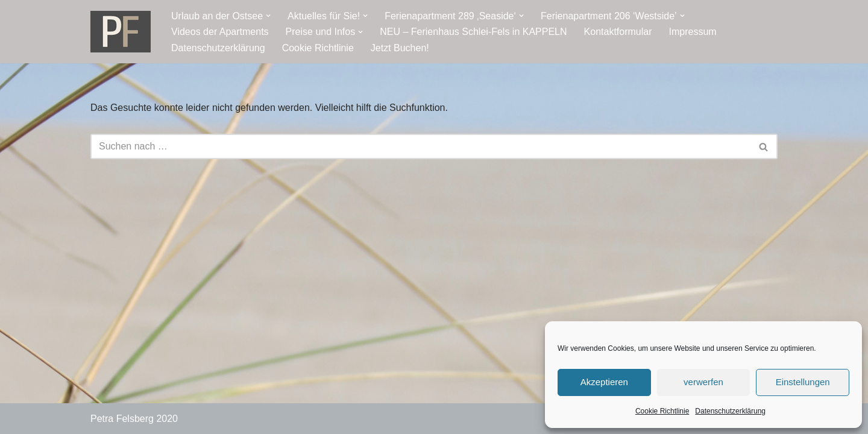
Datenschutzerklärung (730, 411)
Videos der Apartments (220, 32)
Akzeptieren (604, 382)
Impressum (693, 32)
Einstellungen (803, 382)
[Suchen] (420, 146)
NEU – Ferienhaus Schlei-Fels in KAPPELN (473, 32)
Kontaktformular (618, 32)
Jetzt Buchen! (400, 48)
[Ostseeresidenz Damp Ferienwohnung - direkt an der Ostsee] (121, 32)
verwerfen (703, 382)
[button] (268, 16)
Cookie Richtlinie (662, 411)
